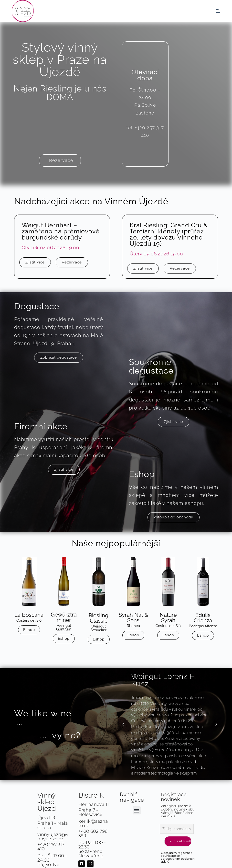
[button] (123, 724)
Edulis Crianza (203, 618)
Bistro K (91, 795)
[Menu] (218, 11)
